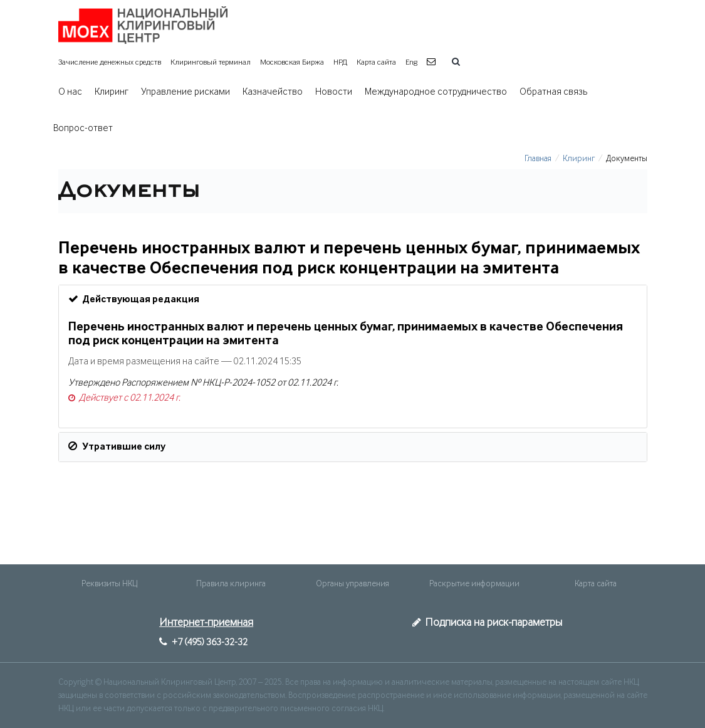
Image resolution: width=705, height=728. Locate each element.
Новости (334, 92)
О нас (70, 92)
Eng (411, 62)
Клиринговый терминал (211, 62)
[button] (433, 62)
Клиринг (112, 92)
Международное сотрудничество (436, 92)
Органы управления (352, 584)
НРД (340, 62)
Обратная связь (554, 92)
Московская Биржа (292, 62)
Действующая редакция (134, 299)
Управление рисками (185, 92)
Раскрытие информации (474, 584)
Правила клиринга (231, 584)
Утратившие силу (117, 446)
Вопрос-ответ (83, 129)
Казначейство (273, 92)
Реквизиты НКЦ (109, 584)
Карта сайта (376, 62)
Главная (538, 159)
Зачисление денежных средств (110, 62)
